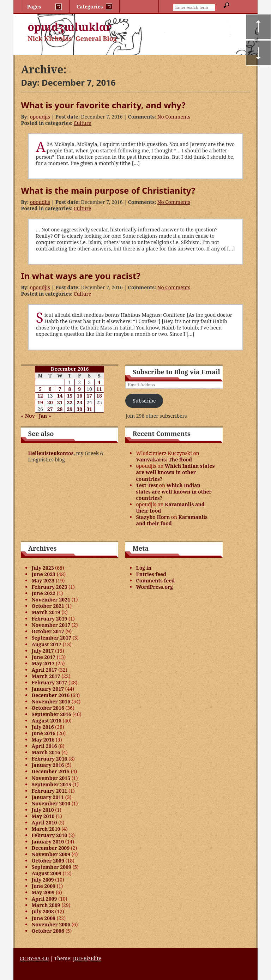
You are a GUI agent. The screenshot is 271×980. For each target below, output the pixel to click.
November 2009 (51, 854)
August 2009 (46, 873)
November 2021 (51, 600)
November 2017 (51, 625)
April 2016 (44, 746)
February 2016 (49, 759)
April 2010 (44, 822)
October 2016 (48, 708)
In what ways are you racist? (80, 276)
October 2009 (48, 861)
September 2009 (51, 867)
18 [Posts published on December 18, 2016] (99, 396)
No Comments (174, 117)
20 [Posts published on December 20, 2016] (50, 402)
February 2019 (49, 619)
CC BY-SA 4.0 (34, 958)
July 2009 (43, 880)
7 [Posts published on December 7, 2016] (60, 389)
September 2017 (51, 638)
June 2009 (43, 886)
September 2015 (51, 784)
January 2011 (48, 797)
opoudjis (40, 117)
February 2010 (49, 835)
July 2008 (43, 911)
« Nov (28, 416)
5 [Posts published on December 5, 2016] (40, 389)
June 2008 (43, 918)
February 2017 (49, 682)
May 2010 (43, 816)
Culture (83, 123)
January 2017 (48, 689)
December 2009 (50, 848)
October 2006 (48, 931)
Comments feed (155, 580)
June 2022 (43, 593)
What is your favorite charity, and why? (103, 105)
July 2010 (43, 810)
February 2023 (49, 587)
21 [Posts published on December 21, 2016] (60, 402)
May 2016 (43, 740)
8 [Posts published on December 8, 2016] (70, 389)
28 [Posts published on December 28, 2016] (60, 409)
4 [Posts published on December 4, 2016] (99, 382)
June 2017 (43, 657)
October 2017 (48, 631)
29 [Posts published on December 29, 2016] (70, 409)
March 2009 (46, 905)
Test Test (147, 485)
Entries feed (151, 574)
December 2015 (50, 771)
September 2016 (51, 714)
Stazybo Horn (153, 517)
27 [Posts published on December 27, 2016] (50, 409)
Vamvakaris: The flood (164, 459)
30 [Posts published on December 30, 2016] (79, 409)
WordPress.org (154, 587)
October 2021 (48, 606)
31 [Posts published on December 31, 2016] (89, 409)
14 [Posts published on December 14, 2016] (60, 396)
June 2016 (43, 733)
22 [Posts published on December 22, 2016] (70, 402)
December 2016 (50, 695)
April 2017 (44, 670)
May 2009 (43, 892)
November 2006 (51, 924)
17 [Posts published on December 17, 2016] (89, 396)
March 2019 (46, 612)
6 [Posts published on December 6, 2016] (50, 389)
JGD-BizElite (87, 958)
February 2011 (49, 791)
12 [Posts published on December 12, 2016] (40, 396)
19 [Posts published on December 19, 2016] (40, 402)
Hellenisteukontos (51, 453)
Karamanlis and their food (170, 507)
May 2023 (43, 580)
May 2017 (43, 663)
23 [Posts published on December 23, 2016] (79, 402)
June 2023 (43, 574)
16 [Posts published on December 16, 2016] (79, 396)
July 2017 (43, 651)
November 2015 (51, 778)
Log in (144, 568)
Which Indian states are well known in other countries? (175, 472)
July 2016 (43, 727)
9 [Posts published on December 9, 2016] (79, 389)
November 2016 (51, 701)
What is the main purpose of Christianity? (108, 190)
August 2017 (46, 644)
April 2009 (44, 899)
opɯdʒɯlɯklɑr (70, 27)
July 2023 (43, 568)
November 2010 (51, 803)
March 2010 (46, 829)
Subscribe (144, 401)
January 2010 (48, 842)
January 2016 (48, 765)
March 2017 (46, 676)
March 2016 (46, 752)
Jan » (45, 416)
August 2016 (46, 721)
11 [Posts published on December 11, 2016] (99, 389)
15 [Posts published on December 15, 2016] (70, 396)
